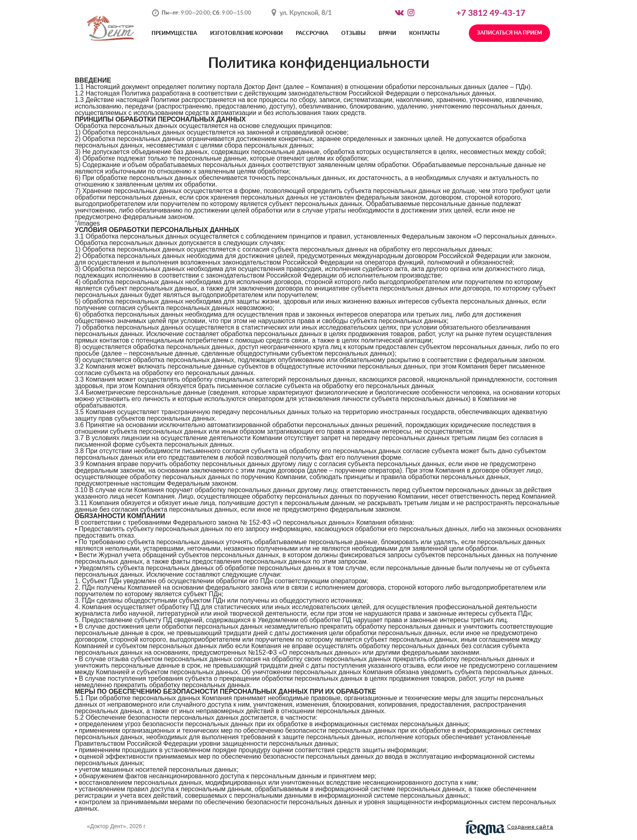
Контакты (424, 34)
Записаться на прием (509, 33)
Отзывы (353, 34)
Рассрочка (312, 34)
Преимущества (174, 34)
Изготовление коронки (246, 34)
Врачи (387, 34)
